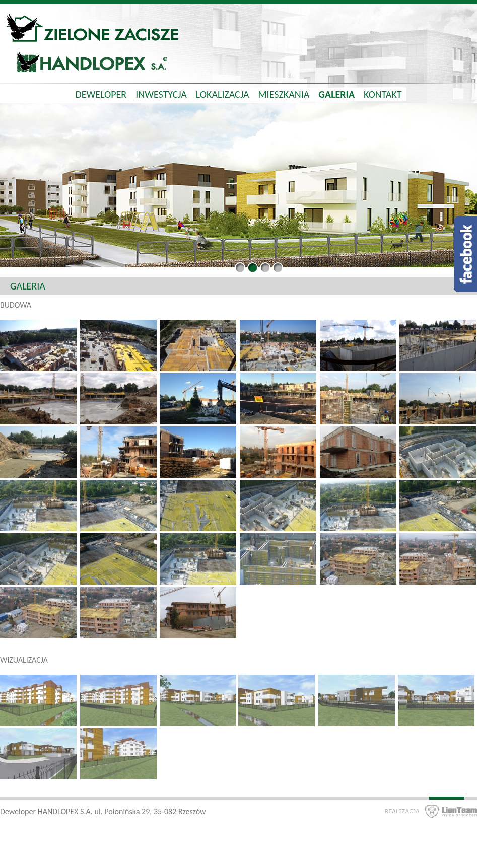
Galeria (336, 94)
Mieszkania (284, 94)
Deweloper (101, 94)
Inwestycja (161, 94)
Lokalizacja (223, 94)
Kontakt (383, 94)
